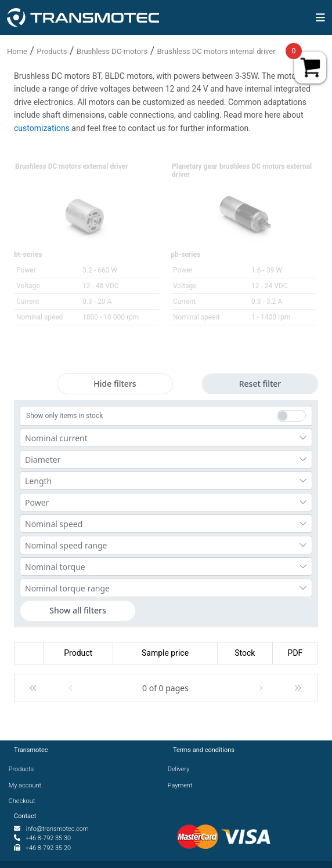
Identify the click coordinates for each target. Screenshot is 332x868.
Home (17, 51)
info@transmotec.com (57, 829)
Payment (183, 785)
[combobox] (166, 438)
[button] (33, 688)
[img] (320, 17)
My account (28, 785)
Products (52, 51)
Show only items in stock (64, 416)
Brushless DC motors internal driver (216, 51)
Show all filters (78, 610)
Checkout (24, 801)
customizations (43, 128)
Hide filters (115, 384)
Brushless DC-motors (112, 51)
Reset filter (260, 384)
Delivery (181, 769)
